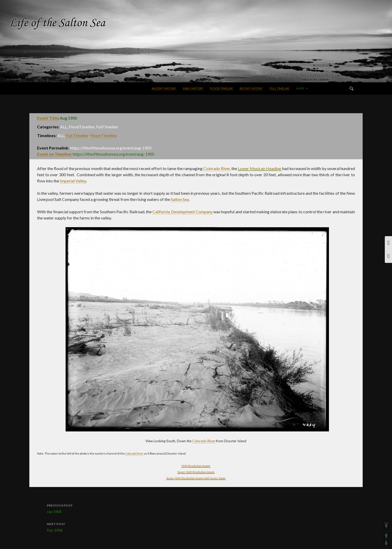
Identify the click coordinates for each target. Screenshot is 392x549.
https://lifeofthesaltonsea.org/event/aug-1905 (114, 154)
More (300, 88)
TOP (386, 525)
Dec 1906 (196, 527)
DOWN (386, 543)
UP (386, 535)
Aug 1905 (68, 118)
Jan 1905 (196, 508)
